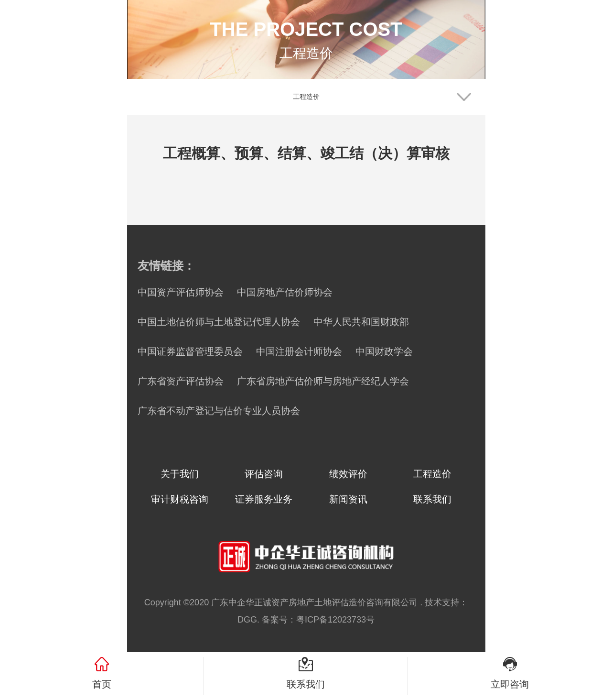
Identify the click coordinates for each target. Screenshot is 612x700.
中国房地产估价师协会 (285, 292)
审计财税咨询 (180, 499)
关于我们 (180, 474)
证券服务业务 (264, 499)
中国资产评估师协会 (181, 292)
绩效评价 (348, 474)
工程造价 (432, 474)
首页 (102, 684)
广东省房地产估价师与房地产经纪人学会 (323, 381)
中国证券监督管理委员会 (190, 351)
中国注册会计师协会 (299, 351)
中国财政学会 (384, 351)
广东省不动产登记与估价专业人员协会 (219, 411)
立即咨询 (510, 684)
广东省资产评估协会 (181, 381)
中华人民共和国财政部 (361, 322)
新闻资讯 (348, 499)
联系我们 (432, 499)
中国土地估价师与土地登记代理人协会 (219, 322)
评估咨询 (264, 474)
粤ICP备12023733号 (335, 620)
